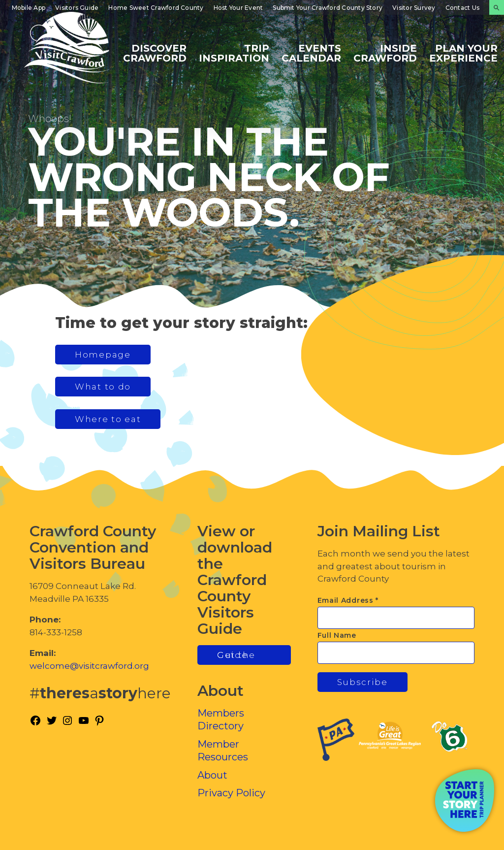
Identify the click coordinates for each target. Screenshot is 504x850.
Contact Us (462, 8)
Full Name (337, 635)
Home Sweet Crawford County (156, 8)
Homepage (103, 355)
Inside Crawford (385, 53)
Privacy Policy (231, 793)
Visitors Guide (77, 8)
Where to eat (108, 419)
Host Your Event (238, 8)
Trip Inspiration (234, 53)
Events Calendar (311, 53)
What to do (103, 387)
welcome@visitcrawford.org (89, 666)
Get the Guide (236, 655)
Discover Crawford (155, 53)
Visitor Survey (414, 8)
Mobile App (29, 8)
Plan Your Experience (463, 53)
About (212, 775)
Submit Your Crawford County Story (328, 8)
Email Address (348, 600)
